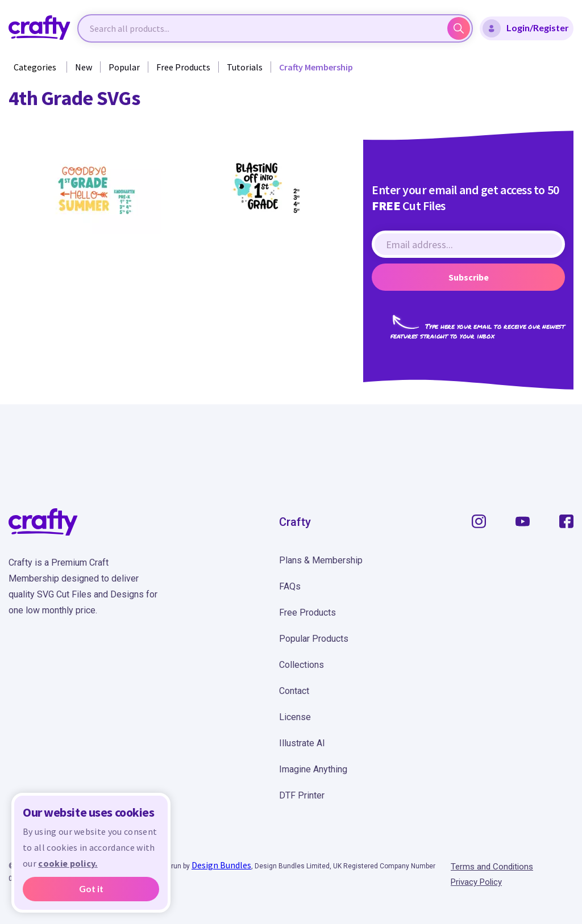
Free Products (183, 67)
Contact (294, 691)
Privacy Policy (476, 882)
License (295, 717)
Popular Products (314, 639)
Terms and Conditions (492, 867)
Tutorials (245, 67)
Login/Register (526, 28)
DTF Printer (302, 795)
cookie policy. (68, 863)
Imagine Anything (313, 769)
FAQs (290, 586)
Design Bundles (221, 865)
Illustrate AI (302, 743)
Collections (302, 665)
